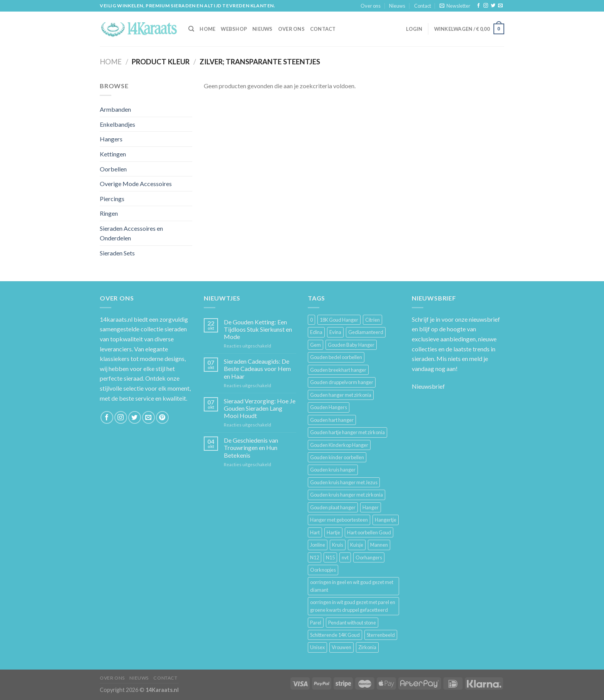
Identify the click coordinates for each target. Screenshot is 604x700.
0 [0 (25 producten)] (311, 320)
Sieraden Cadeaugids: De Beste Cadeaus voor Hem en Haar (257, 368)
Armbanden (115, 109)
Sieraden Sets (117, 253)
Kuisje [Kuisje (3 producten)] (357, 545)
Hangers (111, 139)
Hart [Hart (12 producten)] (315, 532)
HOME (207, 29)
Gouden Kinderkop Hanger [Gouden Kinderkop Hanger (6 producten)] (339, 445)
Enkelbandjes (117, 124)
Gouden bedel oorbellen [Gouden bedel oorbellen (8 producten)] (336, 357)
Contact (423, 6)
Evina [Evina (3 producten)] (335, 332)
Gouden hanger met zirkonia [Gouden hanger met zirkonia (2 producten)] (341, 395)
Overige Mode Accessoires (136, 184)
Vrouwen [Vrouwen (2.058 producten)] (341, 647)
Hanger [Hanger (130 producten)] (371, 507)
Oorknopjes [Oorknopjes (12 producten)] (323, 570)
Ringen (109, 213)
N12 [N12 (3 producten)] (315, 557)
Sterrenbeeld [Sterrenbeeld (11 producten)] (381, 635)
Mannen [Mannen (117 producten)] (379, 545)
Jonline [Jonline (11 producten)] (318, 545)
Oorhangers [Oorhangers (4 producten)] (369, 557)
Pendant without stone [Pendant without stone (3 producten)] (352, 623)
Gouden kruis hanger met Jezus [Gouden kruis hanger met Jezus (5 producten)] (344, 482)
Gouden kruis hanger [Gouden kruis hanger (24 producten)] (333, 470)
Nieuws (397, 6)
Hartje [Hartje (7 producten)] (333, 532)
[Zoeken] (191, 29)
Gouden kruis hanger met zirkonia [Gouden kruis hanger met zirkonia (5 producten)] (346, 495)
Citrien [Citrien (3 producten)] (372, 320)
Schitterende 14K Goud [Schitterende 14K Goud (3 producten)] (335, 635)
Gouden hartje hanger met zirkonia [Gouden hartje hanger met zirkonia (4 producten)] (347, 432)
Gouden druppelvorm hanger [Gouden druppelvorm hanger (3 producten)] (342, 382)
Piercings (112, 199)
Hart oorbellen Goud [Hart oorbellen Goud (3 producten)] (369, 532)
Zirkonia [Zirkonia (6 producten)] (367, 647)
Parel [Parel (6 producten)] (316, 623)
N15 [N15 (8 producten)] (330, 557)
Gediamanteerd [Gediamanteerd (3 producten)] (366, 332)
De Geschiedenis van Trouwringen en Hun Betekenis (251, 447)
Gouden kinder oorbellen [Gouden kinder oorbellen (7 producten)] (337, 457)
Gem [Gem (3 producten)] (315, 345)
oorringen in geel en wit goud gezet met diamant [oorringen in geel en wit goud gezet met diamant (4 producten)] (352, 586)
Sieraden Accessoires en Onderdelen (131, 233)
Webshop (234, 29)
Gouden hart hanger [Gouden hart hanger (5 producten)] (332, 420)
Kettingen (113, 154)
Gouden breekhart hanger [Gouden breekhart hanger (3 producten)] (338, 370)
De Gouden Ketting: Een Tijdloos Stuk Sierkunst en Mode (258, 329)
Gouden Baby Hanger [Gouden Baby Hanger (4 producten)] (351, 345)
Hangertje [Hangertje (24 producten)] (386, 520)
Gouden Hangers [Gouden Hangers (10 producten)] (329, 407)
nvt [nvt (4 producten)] (345, 557)
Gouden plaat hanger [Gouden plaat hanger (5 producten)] (333, 507)
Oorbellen (113, 169)
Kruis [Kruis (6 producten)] (338, 545)
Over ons (371, 6)
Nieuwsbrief (428, 386)
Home (111, 62)
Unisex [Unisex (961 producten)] (317, 647)
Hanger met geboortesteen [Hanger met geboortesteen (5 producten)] (339, 520)
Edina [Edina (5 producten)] (316, 332)
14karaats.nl (116, 319)
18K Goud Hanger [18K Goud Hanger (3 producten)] (339, 320)
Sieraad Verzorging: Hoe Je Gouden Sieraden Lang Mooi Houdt (260, 408)
